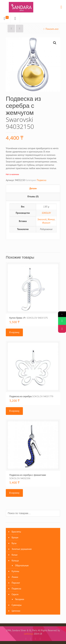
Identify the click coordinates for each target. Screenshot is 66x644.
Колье (15, 555)
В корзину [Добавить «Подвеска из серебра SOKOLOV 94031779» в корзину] (14, 411)
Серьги (15, 594)
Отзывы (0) (33, 196)
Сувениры (17, 605)
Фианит (46, 223)
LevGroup (29, 634)
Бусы (14, 543)
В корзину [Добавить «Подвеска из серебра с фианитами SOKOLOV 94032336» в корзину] (14, 493)
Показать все (50, 29)
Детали (33, 188)
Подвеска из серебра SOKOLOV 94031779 (31, 396)
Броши (15, 537)
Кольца (15, 561)
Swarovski (42, 219)
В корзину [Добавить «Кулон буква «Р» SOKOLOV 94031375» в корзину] (14, 332)
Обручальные (22, 565)
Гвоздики (20, 599)
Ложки (15, 577)
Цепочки (16, 611)
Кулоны (15, 571)
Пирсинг (16, 583)
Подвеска (42, 180)
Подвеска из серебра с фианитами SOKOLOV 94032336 (28, 477)
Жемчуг (51, 219)
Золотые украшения (22, 549)
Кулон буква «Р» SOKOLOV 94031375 (29, 318)
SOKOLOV (46, 213)
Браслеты (16, 532)
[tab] (33, 189)
